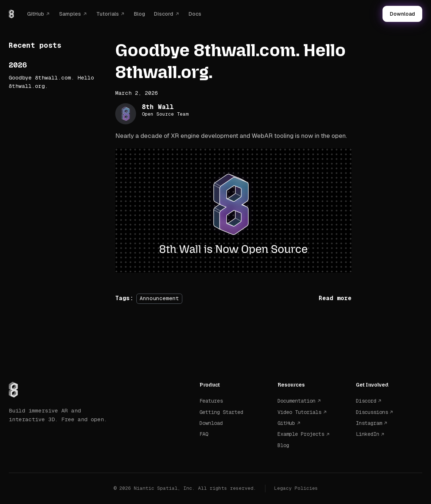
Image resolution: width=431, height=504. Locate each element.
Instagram (369, 423)
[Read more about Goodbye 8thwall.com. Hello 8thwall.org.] (335, 298)
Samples (70, 14)
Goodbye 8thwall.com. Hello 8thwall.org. (51, 82)
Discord (164, 14)
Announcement (159, 298)
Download (402, 14)
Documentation (296, 401)
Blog (139, 14)
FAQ (204, 434)
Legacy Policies (296, 488)
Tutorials (108, 14)
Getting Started (221, 412)
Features (211, 401)
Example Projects (301, 434)
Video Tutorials (299, 412)
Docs (195, 14)
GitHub (36, 14)
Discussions (372, 412)
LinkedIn (368, 434)
